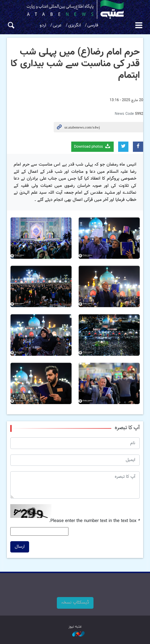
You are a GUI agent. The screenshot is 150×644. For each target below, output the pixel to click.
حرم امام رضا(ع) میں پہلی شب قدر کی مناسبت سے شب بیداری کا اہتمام (75, 64)
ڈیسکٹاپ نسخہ (75, 603)
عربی (57, 25)
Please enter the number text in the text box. (94, 521)
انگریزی (74, 25)
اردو (43, 25)
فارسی (93, 25)
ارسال (20, 547)
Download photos (92, 147)
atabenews (75, 9)
